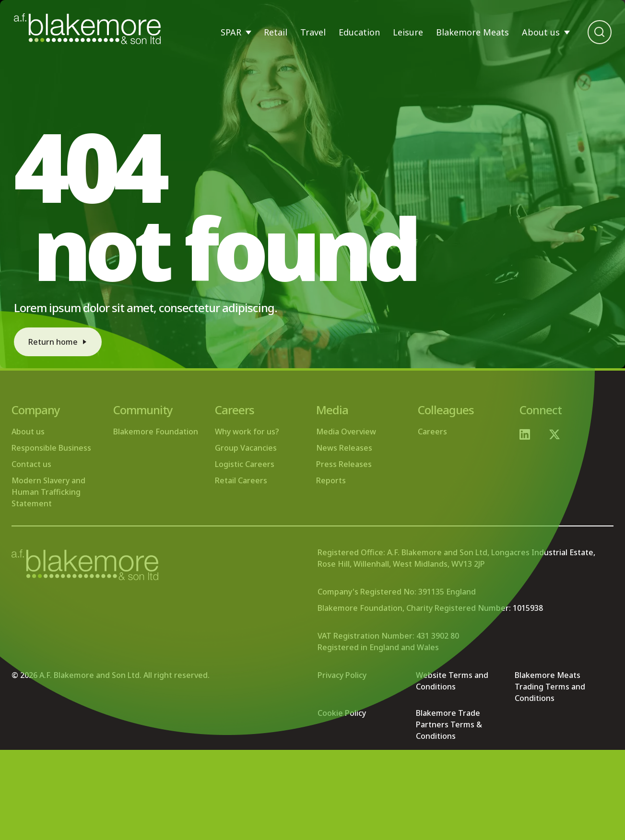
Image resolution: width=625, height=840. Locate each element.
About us (541, 32)
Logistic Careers (245, 464)
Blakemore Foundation (156, 432)
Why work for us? (247, 432)
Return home (53, 342)
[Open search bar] (600, 32)
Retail (276, 32)
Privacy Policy (342, 675)
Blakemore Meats (472, 32)
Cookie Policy (342, 713)
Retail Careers (241, 480)
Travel (313, 32)
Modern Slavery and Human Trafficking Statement (48, 492)
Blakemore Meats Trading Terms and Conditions (550, 687)
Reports (331, 480)
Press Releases (344, 464)
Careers (432, 432)
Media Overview (346, 432)
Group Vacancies (246, 448)
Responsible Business (51, 448)
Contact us (31, 464)
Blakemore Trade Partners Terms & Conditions (449, 724)
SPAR (231, 32)
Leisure (408, 32)
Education (359, 32)
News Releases (344, 448)
